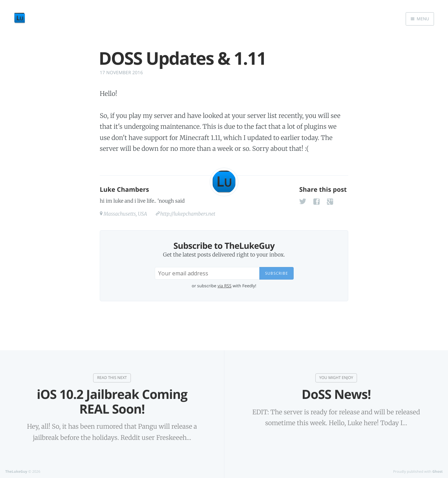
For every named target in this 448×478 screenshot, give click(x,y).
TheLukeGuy (16, 471)
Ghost (437, 471)
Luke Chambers (124, 190)
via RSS (224, 286)
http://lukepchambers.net (188, 214)
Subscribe (276, 273)
